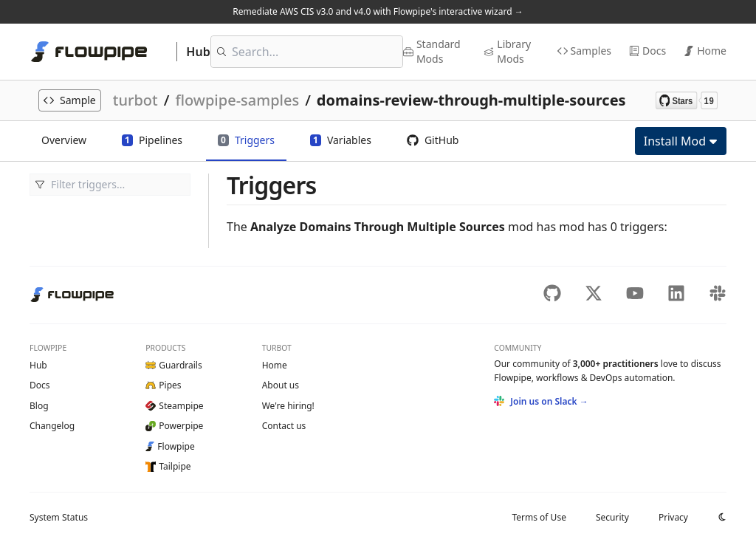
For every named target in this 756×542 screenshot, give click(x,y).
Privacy (673, 517)
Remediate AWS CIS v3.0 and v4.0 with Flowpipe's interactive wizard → (378, 11)
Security (612, 517)
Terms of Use (539, 517)
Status (59, 517)
